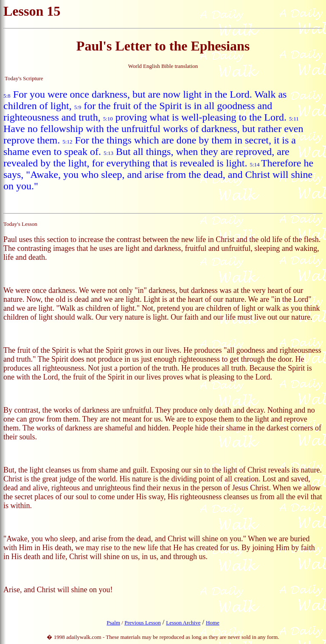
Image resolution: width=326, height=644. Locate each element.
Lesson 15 (32, 11)
